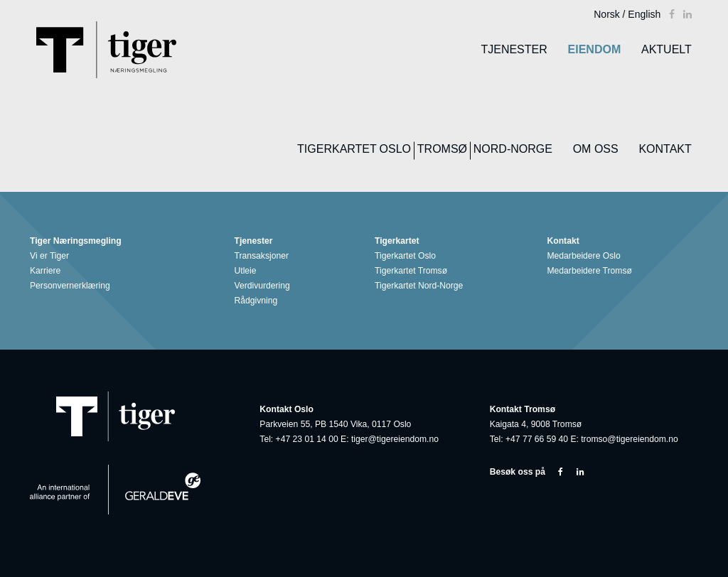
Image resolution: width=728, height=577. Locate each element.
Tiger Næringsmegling (78, 241)
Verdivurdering (265, 286)
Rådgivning (259, 301)
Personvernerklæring (72, 286)
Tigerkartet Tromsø (413, 271)
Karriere (48, 271)
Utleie (248, 271)
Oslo (395, 149)
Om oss (596, 149)
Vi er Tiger (52, 256)
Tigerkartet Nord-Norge (421, 286)
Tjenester (514, 49)
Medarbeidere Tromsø (592, 271)
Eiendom (595, 49)
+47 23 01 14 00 (307, 439)
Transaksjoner (264, 256)
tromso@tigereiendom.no (630, 439)
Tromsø (442, 149)
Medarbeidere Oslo (587, 256)
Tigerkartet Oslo (408, 256)
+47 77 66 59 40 (537, 439)
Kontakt (665, 149)
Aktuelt (667, 49)
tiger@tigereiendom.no (395, 439)
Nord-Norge (513, 149)
